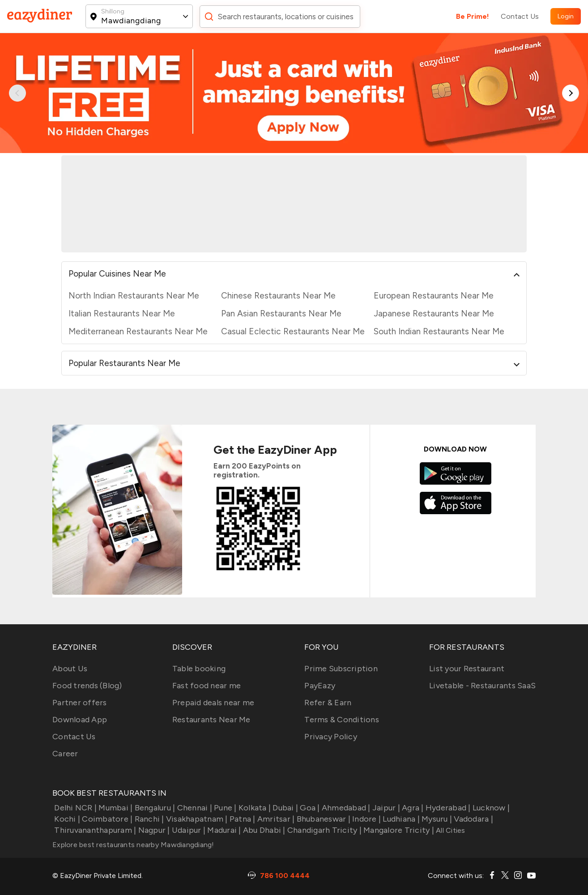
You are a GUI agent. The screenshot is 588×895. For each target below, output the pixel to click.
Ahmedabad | (345, 808)
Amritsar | (275, 819)
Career (65, 754)
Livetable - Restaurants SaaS (482, 686)
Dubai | (284, 808)
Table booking (199, 669)
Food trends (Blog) (87, 686)
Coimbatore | (106, 819)
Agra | (412, 808)
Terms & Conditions (342, 720)
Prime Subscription (341, 669)
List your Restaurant (467, 669)
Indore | (366, 819)
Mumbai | (115, 808)
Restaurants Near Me (211, 720)
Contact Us (520, 16)
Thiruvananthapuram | (94, 830)
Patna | (242, 819)
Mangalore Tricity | (398, 830)
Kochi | (66, 819)
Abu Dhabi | (263, 830)
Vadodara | (473, 819)
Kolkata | (254, 808)
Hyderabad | (447, 808)
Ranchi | (148, 819)
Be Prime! (473, 16)
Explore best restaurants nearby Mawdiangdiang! (133, 845)
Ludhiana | (400, 819)
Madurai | (223, 830)
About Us (70, 669)
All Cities (450, 830)
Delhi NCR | (75, 808)
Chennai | (194, 808)
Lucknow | (490, 808)
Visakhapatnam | (196, 819)
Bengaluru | (154, 808)
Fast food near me (207, 686)
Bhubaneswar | (322, 819)
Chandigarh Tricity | (324, 830)
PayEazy (320, 686)
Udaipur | (188, 830)
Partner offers (80, 703)
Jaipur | (385, 808)
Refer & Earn (328, 703)
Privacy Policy (331, 737)
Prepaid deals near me (213, 703)
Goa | (309, 808)
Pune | (224, 808)
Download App (80, 720)
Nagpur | (153, 830)
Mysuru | (436, 819)
